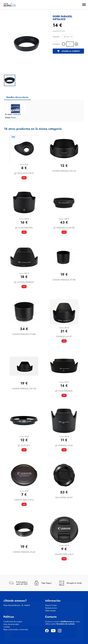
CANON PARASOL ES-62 (24, 552)
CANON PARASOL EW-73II (24, 389)
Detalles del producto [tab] (17, 97)
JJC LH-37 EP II (24, 445)
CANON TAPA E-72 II (64, 554)
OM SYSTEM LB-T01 (64, 498)
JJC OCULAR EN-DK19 (24, 173)
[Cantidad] (70, 44)
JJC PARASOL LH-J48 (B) (64, 228)
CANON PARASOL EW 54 (64, 171)
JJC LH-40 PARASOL (24, 228)
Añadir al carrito (68, 51)
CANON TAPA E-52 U (24, 500)
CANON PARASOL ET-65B (24, 334)
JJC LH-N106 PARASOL (24, 282)
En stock (9, 114)
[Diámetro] (67, 37)
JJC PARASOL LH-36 (64, 445)
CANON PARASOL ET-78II (64, 280)
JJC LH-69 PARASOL (64, 391)
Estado (8, 118)
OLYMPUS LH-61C (64, 336)
